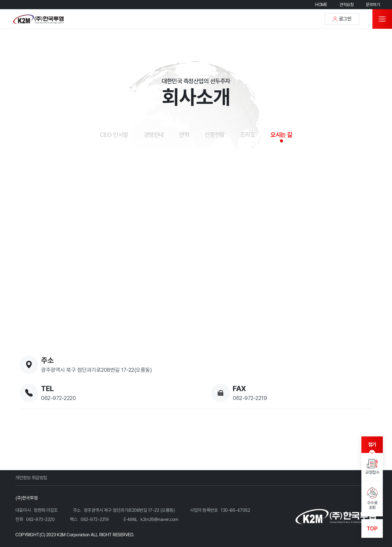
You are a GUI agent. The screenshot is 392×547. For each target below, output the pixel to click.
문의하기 (373, 5)
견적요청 (346, 5)
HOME (321, 5)
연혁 (184, 135)
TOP (372, 528)
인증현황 (215, 135)
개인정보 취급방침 (31, 478)
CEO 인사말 (114, 135)
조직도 (248, 135)
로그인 (342, 19)
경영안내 (154, 135)
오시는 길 (281, 135)
